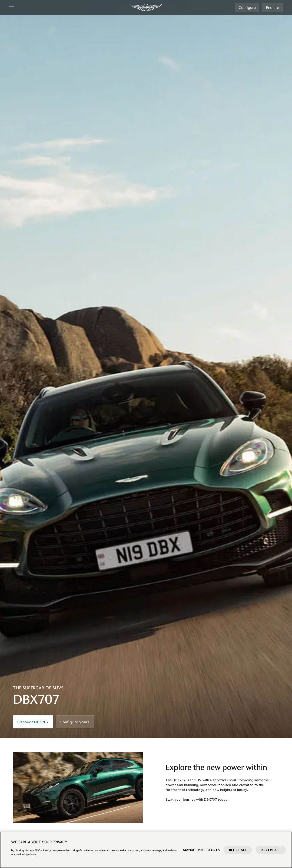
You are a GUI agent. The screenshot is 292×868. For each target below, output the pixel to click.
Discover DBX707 (33, 722)
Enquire (272, 7)
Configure (247, 7)
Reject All (238, 850)
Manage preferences (201, 850)
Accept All (271, 850)
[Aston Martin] (146, 7)
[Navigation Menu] (12, 7)
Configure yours (75, 722)
